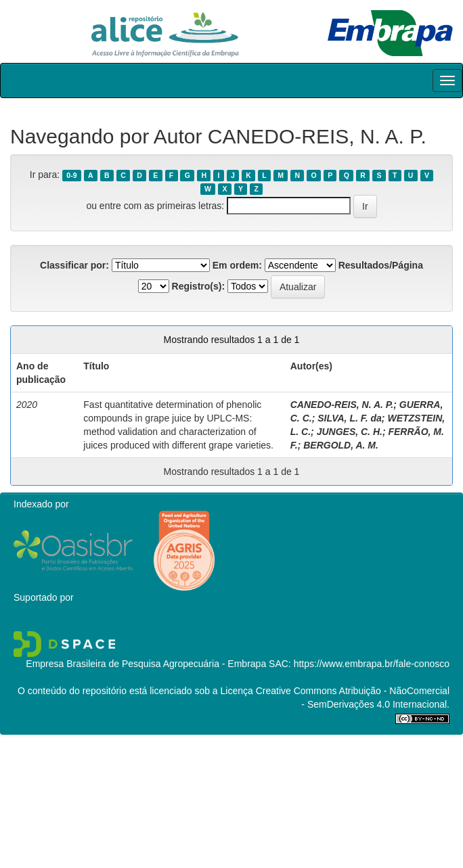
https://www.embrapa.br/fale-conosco (372, 664)
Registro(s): (199, 286)
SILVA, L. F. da (350, 418)
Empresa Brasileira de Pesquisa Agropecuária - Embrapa (146, 664)
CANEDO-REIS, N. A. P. (342, 405)
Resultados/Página (381, 265)
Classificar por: (74, 265)
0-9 (71, 175)
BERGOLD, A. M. (341, 445)
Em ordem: (237, 265)
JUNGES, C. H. (350, 432)
